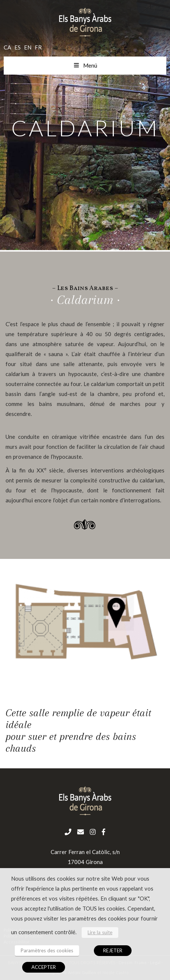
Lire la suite (100, 932)
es (18, 47)
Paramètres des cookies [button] (47, 950)
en (28, 47)
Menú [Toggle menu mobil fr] (85, 65)
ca (7, 47)
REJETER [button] (113, 950)
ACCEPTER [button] (44, 967)
